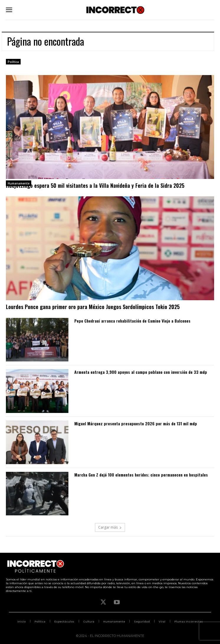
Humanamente (19, 183)
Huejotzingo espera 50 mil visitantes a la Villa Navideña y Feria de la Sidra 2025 (95, 185)
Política (13, 62)
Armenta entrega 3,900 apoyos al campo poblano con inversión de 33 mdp (141, 372)
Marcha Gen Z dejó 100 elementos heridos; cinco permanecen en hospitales (141, 475)
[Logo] (115, 10)
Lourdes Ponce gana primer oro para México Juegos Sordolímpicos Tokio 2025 (93, 307)
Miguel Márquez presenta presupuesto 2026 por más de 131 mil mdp (136, 423)
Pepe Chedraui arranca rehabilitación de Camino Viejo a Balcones (132, 321)
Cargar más (110, 527)
